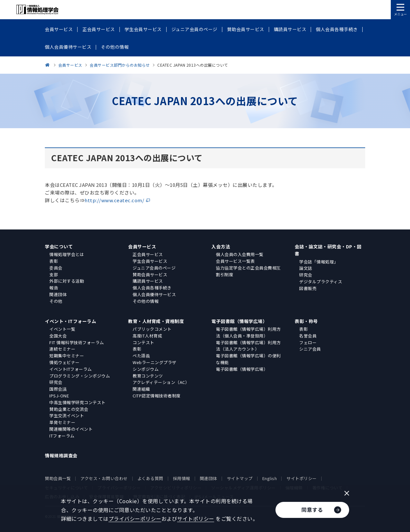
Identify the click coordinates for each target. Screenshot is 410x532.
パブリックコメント (152, 329)
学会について (59, 246)
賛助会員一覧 (58, 478)
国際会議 (58, 389)
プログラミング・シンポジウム (80, 376)
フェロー (308, 342)
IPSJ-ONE (59, 396)
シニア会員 (310, 349)
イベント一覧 (62, 329)
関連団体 (58, 294)
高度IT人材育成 (147, 336)
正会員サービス (148, 254)
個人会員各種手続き (152, 288)
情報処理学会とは (67, 254)
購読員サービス (148, 281)
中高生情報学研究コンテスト (78, 402)
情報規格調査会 (61, 455)
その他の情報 (146, 301)
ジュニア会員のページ (154, 268)
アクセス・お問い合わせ (104, 478)
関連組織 (141, 389)
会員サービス (142, 246)
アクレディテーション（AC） (161, 382)
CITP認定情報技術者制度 (157, 396)
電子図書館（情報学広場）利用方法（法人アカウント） (248, 346)
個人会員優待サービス (154, 294)
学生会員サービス (150, 261)
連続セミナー (62, 349)
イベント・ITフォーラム (70, 321)
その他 (56, 301)
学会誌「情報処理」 (319, 262)
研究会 (306, 275)
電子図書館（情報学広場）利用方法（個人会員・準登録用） (248, 332)
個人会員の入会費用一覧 (240, 254)
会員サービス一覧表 (235, 261)
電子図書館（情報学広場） (239, 321)
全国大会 (58, 336)
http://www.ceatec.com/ (114, 200)
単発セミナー (62, 422)
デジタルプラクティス (321, 282)
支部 (54, 274)
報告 (54, 288)
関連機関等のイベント (71, 429)
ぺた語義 (141, 356)
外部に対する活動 (67, 281)
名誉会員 (308, 336)
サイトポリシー (302, 478)
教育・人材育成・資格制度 (156, 321)
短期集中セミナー (67, 356)
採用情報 (182, 478)
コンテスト (143, 342)
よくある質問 (150, 478)
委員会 (56, 268)
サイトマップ (240, 478)
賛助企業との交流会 (69, 409)
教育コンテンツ (148, 376)
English (270, 478)
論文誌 (306, 268)
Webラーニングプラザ (155, 362)
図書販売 (308, 288)
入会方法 (221, 246)
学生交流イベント (67, 416)
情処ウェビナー (65, 362)
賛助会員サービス (150, 274)
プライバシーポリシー (135, 519)
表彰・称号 (306, 321)
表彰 (54, 261)
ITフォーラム (62, 436)
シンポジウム (146, 369)
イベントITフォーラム (71, 369)
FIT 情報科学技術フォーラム (77, 342)
